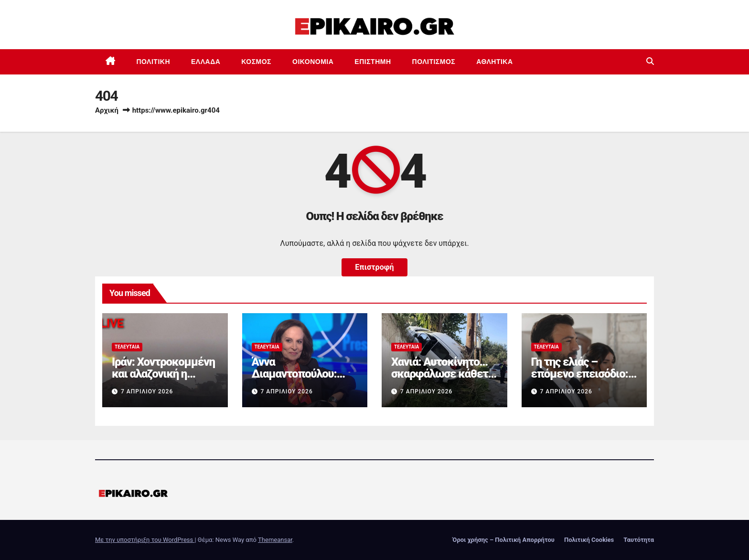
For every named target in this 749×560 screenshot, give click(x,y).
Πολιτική (154, 62)
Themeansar (275, 540)
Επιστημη (373, 62)
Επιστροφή (374, 267)
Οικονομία (313, 62)
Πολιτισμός (434, 62)
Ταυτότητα (639, 540)
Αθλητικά (494, 62)
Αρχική (107, 110)
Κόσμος (256, 62)
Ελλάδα (206, 62)
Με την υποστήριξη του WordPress (145, 540)
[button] (650, 61)
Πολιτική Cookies (589, 540)
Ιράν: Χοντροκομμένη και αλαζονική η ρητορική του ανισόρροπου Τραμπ (163, 380)
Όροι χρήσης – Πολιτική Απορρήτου (503, 540)
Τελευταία (127, 347)
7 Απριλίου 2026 (147, 391)
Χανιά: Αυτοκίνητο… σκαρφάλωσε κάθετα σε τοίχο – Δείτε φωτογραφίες (443, 380)
